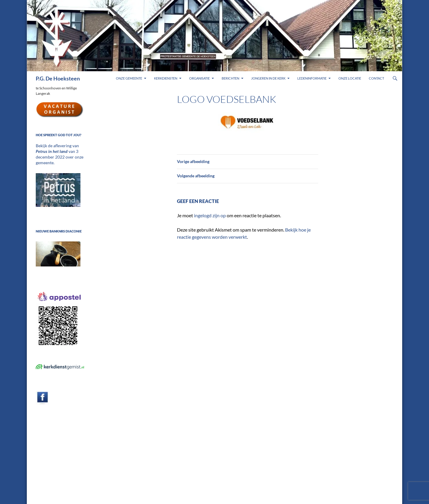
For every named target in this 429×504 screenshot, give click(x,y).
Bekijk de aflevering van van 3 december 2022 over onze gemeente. (59, 151)
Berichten (230, 78)
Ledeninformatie (312, 78)
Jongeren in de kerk (268, 78)
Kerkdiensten (166, 78)
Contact (376, 78)
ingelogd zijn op (210, 215)
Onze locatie (350, 78)
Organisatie (199, 78)
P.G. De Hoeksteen (58, 78)
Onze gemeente (129, 78)
